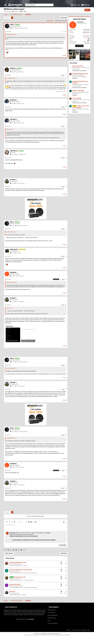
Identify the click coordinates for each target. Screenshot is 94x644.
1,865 (18, 28)
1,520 (17, 183)
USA (22, 72)
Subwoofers (75, 112)
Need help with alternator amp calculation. (21, 570)
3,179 (13, 183)
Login (49, 621)
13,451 (13, 28)
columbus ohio (21, 276)
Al (21, 253)
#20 (65, 158)
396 (16, 104)
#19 (65, 126)
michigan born (18, 579)
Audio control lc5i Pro (78, 66)
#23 (65, 256)
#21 (65, 187)
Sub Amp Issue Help (15, 584)
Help (89, 630)
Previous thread (9, 553)
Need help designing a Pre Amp (18, 562)
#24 (65, 279)
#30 (65, 488)
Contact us (69, 630)
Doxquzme (12, 566)
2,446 (18, 72)
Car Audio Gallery (52, 618)
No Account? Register (53, 623)
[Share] (63, 32)
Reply (65, 55)
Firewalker (87, 43)
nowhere (23, 183)
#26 (65, 365)
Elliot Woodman (18, 564)
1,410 (13, 253)
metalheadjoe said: (11, 35)
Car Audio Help (51, 613)
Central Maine (25, 28)
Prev (7, 18)
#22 (65, 229)
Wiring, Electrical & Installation (30, 573)
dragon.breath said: (11, 282)
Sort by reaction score (61, 21)
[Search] (39, 5)
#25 (65, 305)
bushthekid (17, 571)
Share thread (79, 46)
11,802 (13, 154)
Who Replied (87, 37)
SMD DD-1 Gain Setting (78, 91)
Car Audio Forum (51, 610)
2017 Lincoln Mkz (77, 98)
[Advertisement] (36, 62)
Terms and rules (76, 630)
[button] (5, 5)
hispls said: (9, 129)
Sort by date (50, 21)
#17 (65, 75)
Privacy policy (84, 630)
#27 (65, 389)
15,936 (13, 72)
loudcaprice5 (8, 12)
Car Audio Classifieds (28, 580)
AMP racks (12, 592)
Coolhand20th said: (11, 232)
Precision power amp (20, 577)
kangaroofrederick (19, 586)
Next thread (64, 553)
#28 (65, 435)
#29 (65, 470)
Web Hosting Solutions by (25, 619)
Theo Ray (17, 593)
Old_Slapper (12, 580)
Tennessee (22, 104)
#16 (65, 31)
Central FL (24, 154)
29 (22, 12)
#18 (65, 107)
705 (12, 104)
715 (17, 253)
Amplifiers (25, 566)
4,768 (18, 154)
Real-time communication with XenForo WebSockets (59, 635)
